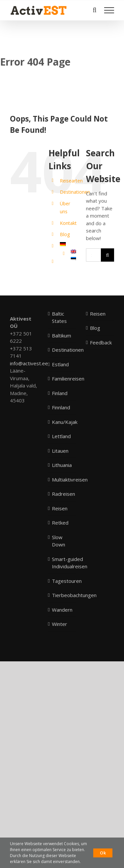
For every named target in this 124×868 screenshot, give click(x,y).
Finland (60, 393)
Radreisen (63, 494)
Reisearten (71, 181)
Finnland (61, 407)
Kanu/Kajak (65, 422)
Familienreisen (68, 379)
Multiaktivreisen (70, 480)
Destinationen (75, 192)
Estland (60, 364)
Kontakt (68, 223)
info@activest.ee (29, 363)
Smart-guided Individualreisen (70, 563)
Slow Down (59, 541)
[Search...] (93, 255)
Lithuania (62, 465)
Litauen (60, 451)
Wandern (62, 610)
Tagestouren (67, 581)
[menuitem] (68, 244)
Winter (60, 624)
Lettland (61, 436)
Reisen (60, 508)
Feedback (100, 342)
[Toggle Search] (94, 10)
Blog (65, 234)
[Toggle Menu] (109, 10)
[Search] (107, 255)
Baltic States (59, 317)
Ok (103, 853)
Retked (60, 523)
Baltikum (62, 335)
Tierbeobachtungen (74, 595)
